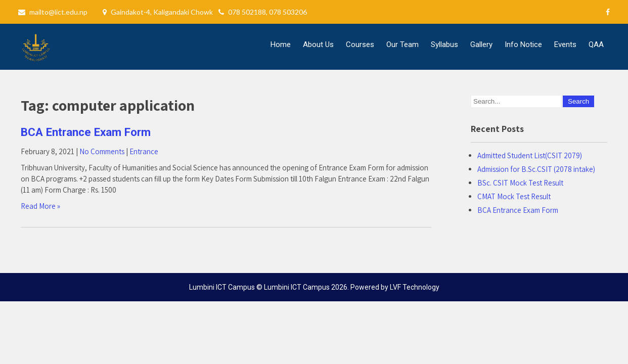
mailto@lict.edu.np (58, 12)
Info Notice (523, 44)
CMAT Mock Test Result (514, 196)
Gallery (481, 44)
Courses (360, 44)
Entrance (144, 151)
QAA (596, 44)
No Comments (102, 151)
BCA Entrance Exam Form (86, 132)
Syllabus (444, 44)
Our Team (402, 44)
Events (565, 44)
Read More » (40, 206)
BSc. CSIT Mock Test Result (520, 183)
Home (281, 44)
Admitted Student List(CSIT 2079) (530, 155)
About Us (318, 44)
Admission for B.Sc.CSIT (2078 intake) (536, 169)
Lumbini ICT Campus (297, 287)
